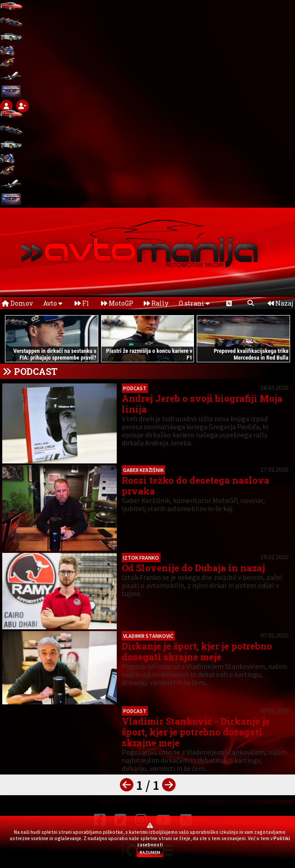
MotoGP (117, 303)
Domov (17, 303)
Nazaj (280, 303)
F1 (82, 303)
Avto (53, 303)
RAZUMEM (150, 852)
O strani (194, 303)
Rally (156, 303)
